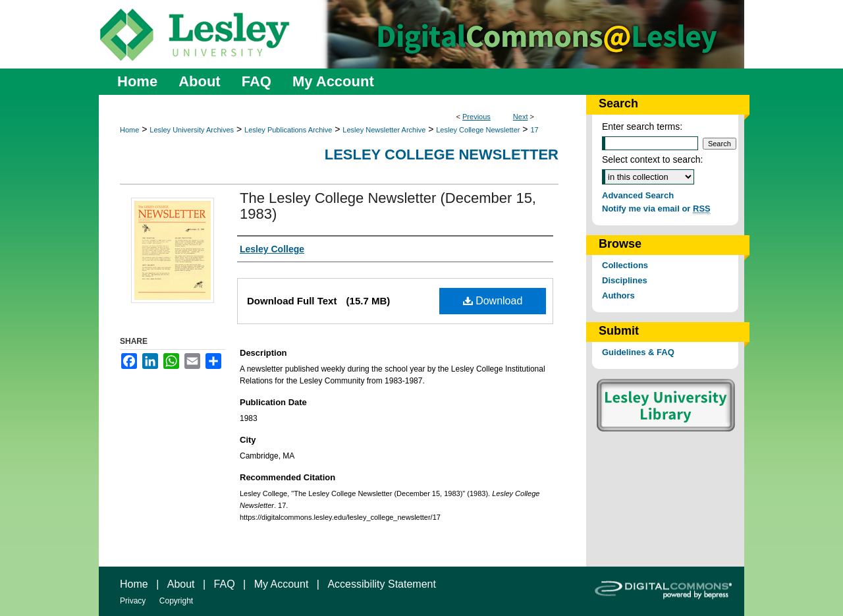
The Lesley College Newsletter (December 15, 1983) (388, 206)
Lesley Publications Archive (288, 130)
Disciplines (625, 280)
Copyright (176, 601)
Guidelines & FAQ (638, 352)
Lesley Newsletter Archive (384, 130)
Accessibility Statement (382, 584)
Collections (625, 265)
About (181, 584)
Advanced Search (638, 195)
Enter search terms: (642, 126)
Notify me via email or (656, 209)
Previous (476, 117)
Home (129, 130)
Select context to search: (652, 159)
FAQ (225, 584)
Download (493, 301)
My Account (282, 584)
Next (521, 117)
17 (534, 130)
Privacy (133, 601)
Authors (618, 295)
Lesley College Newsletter (478, 130)
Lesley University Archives (192, 130)
